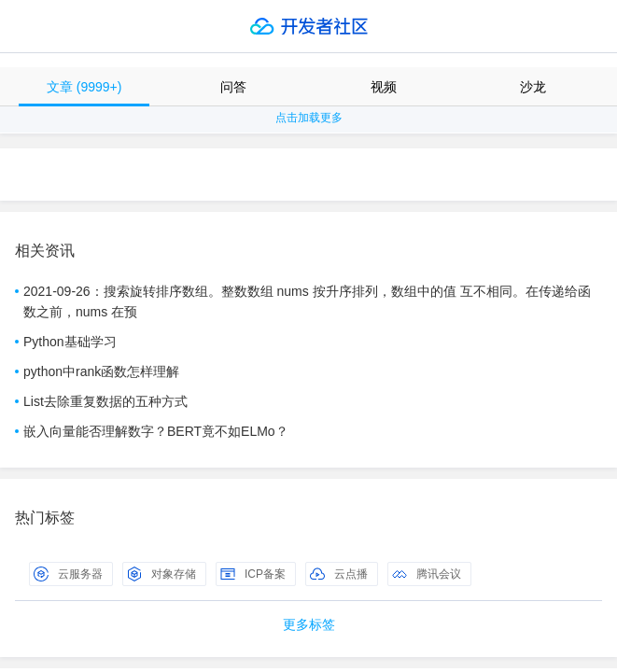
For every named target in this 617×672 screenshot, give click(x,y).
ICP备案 (253, 574)
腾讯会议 (427, 574)
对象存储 (161, 574)
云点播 (339, 574)
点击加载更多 (309, 118)
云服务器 (68, 574)
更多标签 (309, 624)
